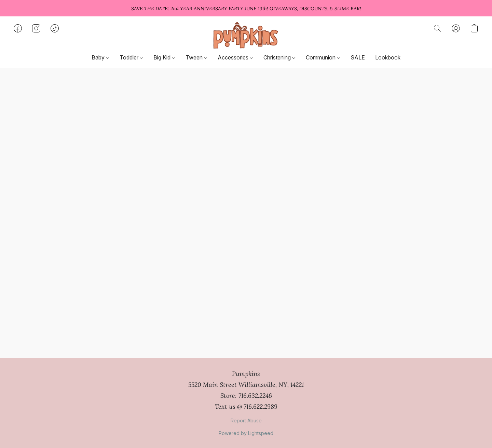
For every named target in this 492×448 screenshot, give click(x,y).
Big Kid (164, 57)
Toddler (131, 57)
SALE (358, 57)
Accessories (235, 57)
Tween (196, 57)
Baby (100, 57)
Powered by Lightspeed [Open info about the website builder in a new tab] (246, 433)
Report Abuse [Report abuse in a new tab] (246, 420)
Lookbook (388, 57)
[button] (246, 35)
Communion (323, 57)
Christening (279, 57)
